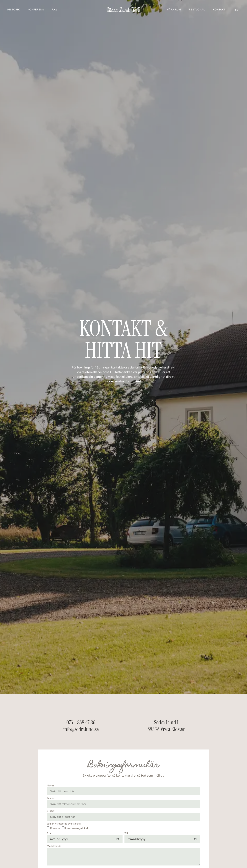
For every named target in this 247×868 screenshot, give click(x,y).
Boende (55, 828)
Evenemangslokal (77, 828)
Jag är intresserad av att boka (64, 824)
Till (126, 833)
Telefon (51, 798)
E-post (51, 811)
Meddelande (54, 846)
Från (50, 833)
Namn (50, 786)
